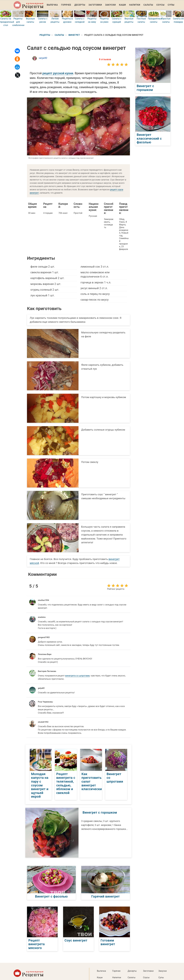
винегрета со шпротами (77, 676)
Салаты (148, 5)
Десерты (80, 5)
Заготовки (95, 5)
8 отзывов (105, 59)
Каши (122, 5)
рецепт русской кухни (58, 73)
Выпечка (52, 5)
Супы (171, 5)
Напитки (135, 5)
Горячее (66, 5)
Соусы (160, 5)
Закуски (111, 5)
